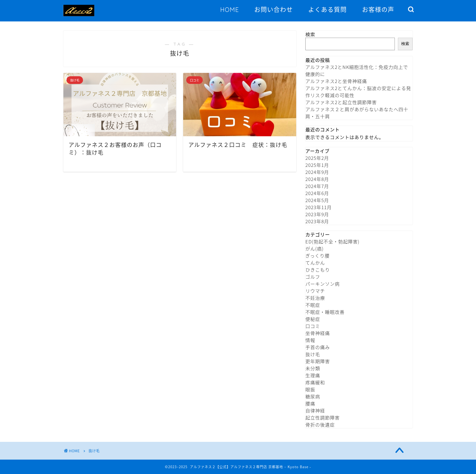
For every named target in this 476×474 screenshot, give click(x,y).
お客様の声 (378, 10)
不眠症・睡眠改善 (325, 312)
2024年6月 (317, 193)
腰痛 (310, 403)
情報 (310, 340)
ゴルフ (313, 277)
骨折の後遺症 (320, 425)
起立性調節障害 (323, 418)
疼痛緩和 (315, 382)
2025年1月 (317, 165)
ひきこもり (318, 270)
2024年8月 (317, 179)
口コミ (313, 326)
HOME (230, 10)
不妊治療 (315, 298)
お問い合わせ (274, 10)
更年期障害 (318, 361)
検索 (310, 34)
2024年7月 (317, 186)
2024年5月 (317, 200)
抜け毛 (313, 354)
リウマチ (315, 291)
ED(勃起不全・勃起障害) (332, 241)
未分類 (313, 368)
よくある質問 (327, 10)
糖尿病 (313, 396)
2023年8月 (317, 221)
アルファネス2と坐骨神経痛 (336, 81)
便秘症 (313, 319)
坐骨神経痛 (318, 333)
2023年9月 (317, 214)
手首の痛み (318, 347)
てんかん (315, 263)
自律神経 (315, 410)
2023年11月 (319, 207)
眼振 (310, 389)
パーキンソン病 (323, 284)
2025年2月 (317, 158)
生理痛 (313, 375)
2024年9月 (317, 172)
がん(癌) (315, 248)
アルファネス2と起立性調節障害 (341, 102)
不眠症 (313, 305)
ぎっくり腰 (317, 256)
